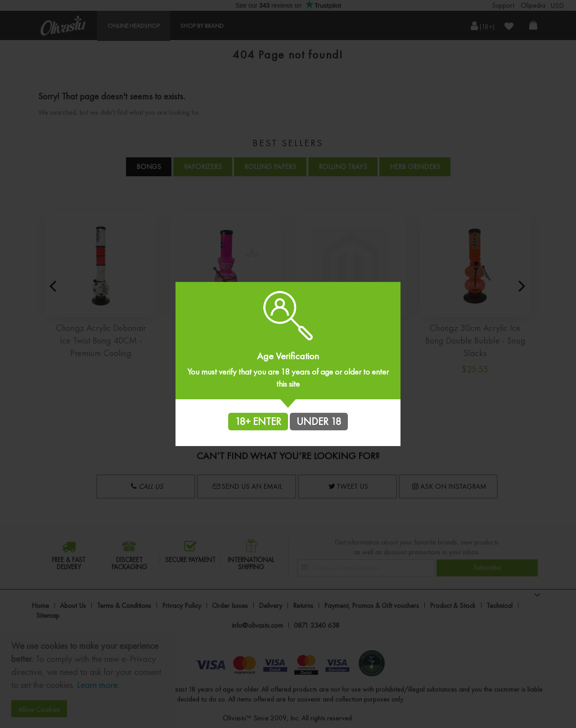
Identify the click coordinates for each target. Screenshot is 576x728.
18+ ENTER (258, 421)
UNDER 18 (319, 421)
